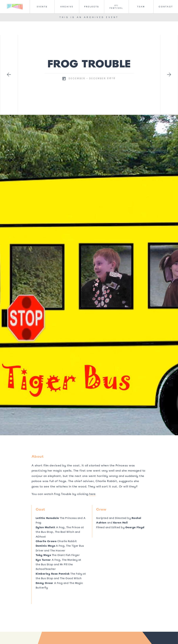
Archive (67, 7)
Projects (92, 7)
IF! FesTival (116, 7)
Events (42, 7)
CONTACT (166, 7)
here (92, 494)
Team (141, 7)
